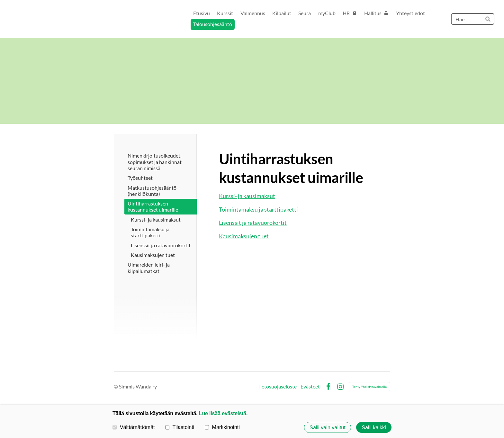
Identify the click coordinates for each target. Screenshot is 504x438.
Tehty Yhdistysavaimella (369, 387)
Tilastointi (180, 427)
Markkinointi (222, 427)
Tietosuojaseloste (277, 387)
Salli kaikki (374, 427)
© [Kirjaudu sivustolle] (116, 386)
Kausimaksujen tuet (244, 236)
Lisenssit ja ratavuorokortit (253, 223)
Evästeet (310, 387)
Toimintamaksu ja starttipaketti (258, 209)
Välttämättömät (134, 427)
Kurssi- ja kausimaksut (247, 196)
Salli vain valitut (328, 427)
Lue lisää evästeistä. (223, 413)
